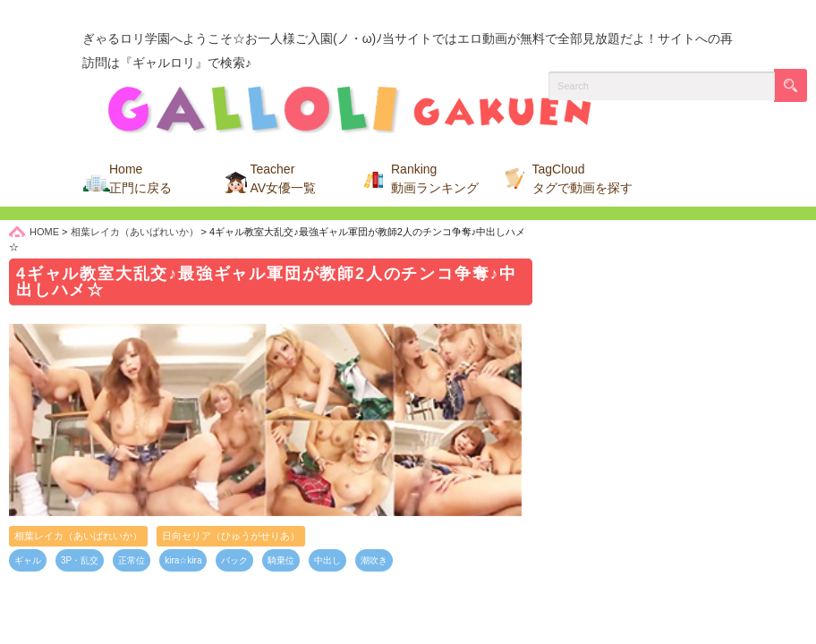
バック (234, 560)
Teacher (284, 178)
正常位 (132, 560)
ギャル (28, 560)
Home (140, 178)
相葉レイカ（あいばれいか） (78, 536)
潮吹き (374, 560)
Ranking (435, 178)
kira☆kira (183, 560)
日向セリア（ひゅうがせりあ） (231, 536)
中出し (327, 560)
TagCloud (582, 178)
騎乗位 (281, 560)
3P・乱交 (80, 560)
